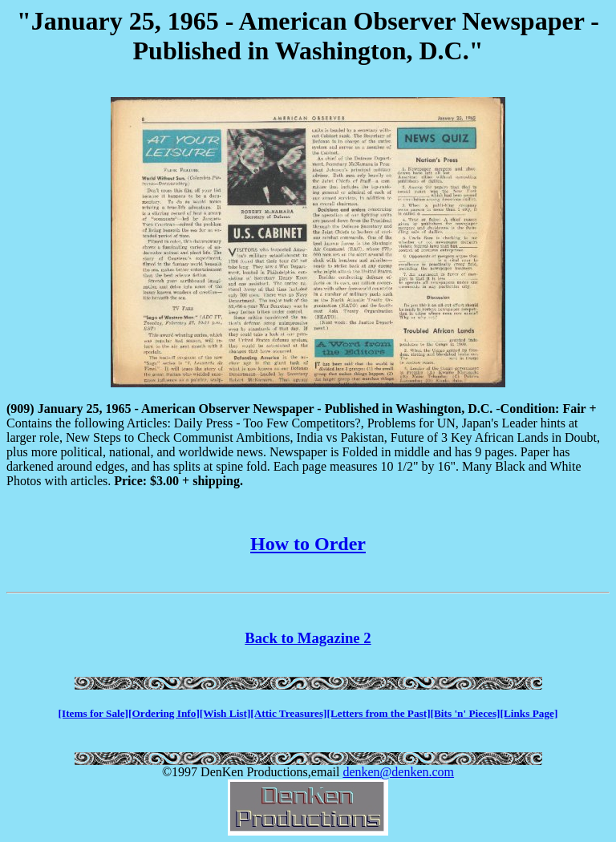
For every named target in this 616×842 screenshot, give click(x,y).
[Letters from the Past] (379, 713)
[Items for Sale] (93, 713)
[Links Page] (529, 713)
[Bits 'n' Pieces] (466, 713)
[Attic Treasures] (288, 713)
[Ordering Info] (164, 713)
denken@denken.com (398, 772)
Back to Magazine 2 (308, 638)
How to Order (308, 544)
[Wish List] (225, 713)
